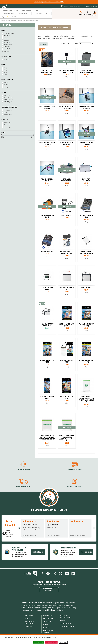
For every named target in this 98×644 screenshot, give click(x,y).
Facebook (48, 574)
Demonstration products (48, 631)
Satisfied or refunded (67, 626)
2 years (6, 123)
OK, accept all (39, 642)
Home (3, 21)
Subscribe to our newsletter (49, 590)
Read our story (57, 610)
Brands (27, 618)
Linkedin (73, 574)
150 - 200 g (7, 102)
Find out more (38, 552)
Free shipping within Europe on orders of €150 (49, 2)
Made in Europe (48, 618)
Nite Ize (6, 38)
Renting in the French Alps (30, 622)
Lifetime (6, 127)
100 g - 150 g (7, 100)
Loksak (6, 49)
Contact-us (29, 626)
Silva (5, 40)
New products (47, 615)
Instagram (42, 574)
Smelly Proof (8, 42)
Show (63, 44)
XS (5, 68)
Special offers (47, 621)
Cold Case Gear (8, 34)
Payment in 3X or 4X (75, 470)
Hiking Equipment (11, 21)
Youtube (67, 574)
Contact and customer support (66, 616)
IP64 (5, 83)
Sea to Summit (8, 44)
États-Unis (7, 114)
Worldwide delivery (23, 487)
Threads (54, 574)
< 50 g (6, 95)
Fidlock (6, 36)
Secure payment (66, 623)
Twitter (61, 574)
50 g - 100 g (7, 97)
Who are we (29, 615)
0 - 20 (6, 59)
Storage (20, 21)
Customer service (23, 470)
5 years (6, 125)
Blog (30, 574)
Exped (6, 47)
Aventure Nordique (32, 603)
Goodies (45, 624)
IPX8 (5, 87)
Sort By (75, 44)
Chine (6, 112)
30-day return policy (75, 487)
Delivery (63, 620)
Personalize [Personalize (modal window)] (63, 642)
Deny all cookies (51, 642)
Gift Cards (46, 627)
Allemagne (7, 110)
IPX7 (5, 85)
